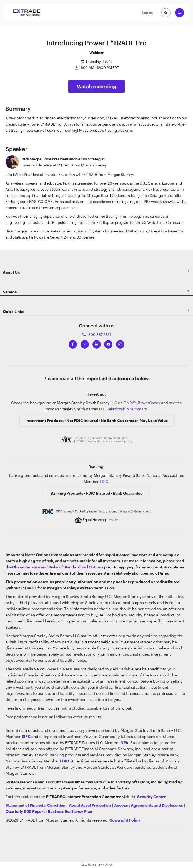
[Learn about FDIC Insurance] (64, 761)
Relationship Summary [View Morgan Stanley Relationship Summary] (127, 409)
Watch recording (96, 86)
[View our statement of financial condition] (36, 805)
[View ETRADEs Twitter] (85, 343)
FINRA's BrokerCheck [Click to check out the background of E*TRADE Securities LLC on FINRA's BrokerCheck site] (142, 403)
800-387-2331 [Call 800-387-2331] (96, 335)
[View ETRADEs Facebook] (73, 343)
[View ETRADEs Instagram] (120, 343)
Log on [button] (147, 13)
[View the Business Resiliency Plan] (70, 811)
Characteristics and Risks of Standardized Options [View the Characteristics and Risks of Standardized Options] (58, 567)
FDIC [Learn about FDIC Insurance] (104, 481)
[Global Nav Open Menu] (180, 13)
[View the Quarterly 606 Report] (25, 811)
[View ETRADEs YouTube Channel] (108, 343)
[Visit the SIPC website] (26, 736)
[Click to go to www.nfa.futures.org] (124, 743)
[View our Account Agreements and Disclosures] (149, 805)
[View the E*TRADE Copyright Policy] (125, 820)
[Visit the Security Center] (151, 797)
